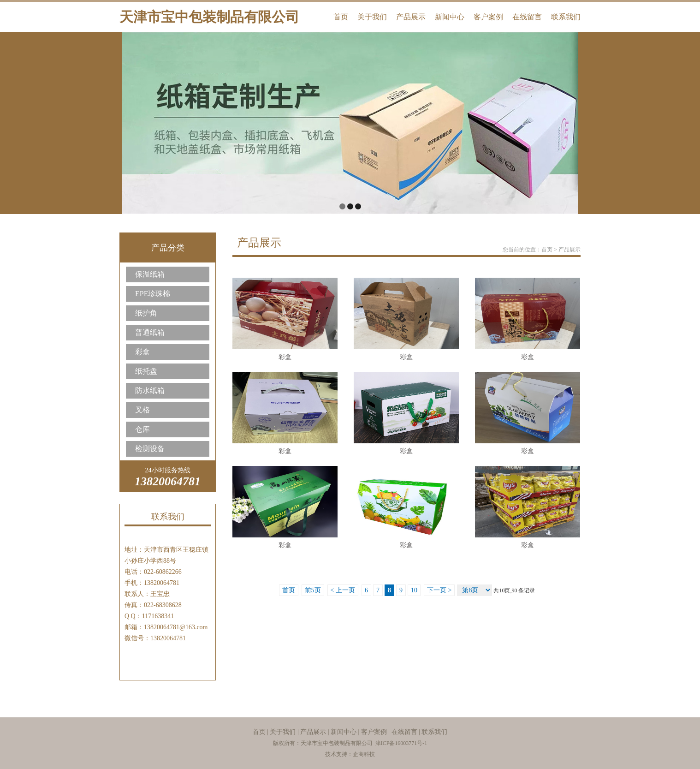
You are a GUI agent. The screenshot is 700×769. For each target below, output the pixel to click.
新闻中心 (450, 17)
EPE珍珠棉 (153, 294)
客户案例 (488, 17)
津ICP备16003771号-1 (401, 743)
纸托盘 (146, 371)
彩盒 (142, 352)
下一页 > (439, 590)
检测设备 (150, 449)
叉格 (142, 410)
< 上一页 (343, 590)
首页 (341, 17)
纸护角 (146, 313)
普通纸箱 (150, 332)
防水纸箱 (150, 390)
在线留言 (527, 17)
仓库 (142, 429)
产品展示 (411, 17)
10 (414, 590)
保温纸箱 (150, 274)
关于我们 (372, 17)
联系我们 (566, 17)
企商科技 (364, 754)
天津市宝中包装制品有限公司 (209, 17)
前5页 (313, 590)
